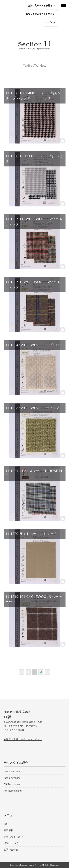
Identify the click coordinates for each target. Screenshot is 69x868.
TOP (6, 824)
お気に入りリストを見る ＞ (41, 6)
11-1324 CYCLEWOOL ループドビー (34, 345)
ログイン (51, 23)
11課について (11, 843)
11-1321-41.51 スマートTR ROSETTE (34, 473)
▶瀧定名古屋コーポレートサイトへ (23, 739)
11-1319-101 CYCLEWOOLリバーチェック (34, 599)
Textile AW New (12, 778)
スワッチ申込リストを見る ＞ (40, 14)
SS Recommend (12, 784)
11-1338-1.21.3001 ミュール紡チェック (34, 159)
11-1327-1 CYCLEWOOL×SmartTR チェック (33, 284)
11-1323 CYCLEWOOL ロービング (32, 408)
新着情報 (8, 830)
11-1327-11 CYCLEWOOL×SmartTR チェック (34, 222)
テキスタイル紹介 (13, 837)
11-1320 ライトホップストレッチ (31, 534)
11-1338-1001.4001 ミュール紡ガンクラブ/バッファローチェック (33, 96)
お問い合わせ (11, 850)
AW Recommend (13, 791)
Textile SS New (12, 771)
